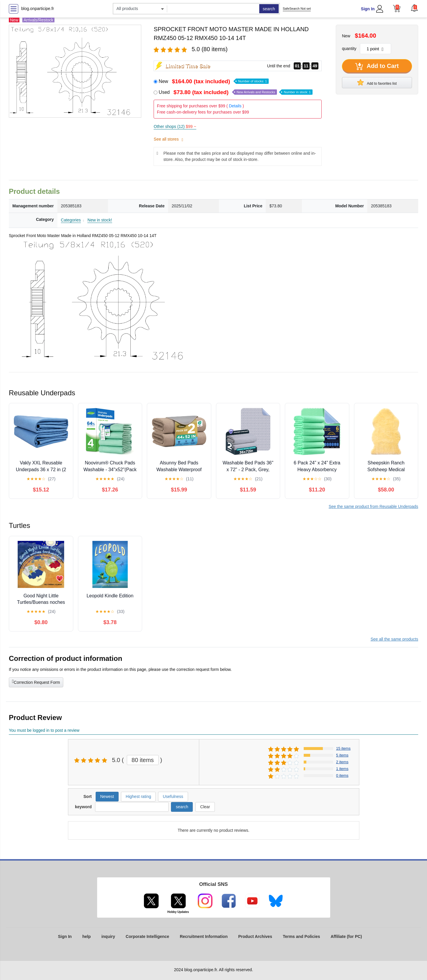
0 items (342, 775)
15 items (343, 748)
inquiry (108, 936)
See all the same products (394, 639)
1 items (342, 769)
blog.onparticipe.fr (38, 9)
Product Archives (255, 936)
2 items (342, 762)
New (214, 81)
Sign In (368, 9)
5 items (342, 755)
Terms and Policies (301, 936)
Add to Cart (377, 66)
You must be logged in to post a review (44, 730)
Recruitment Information (204, 936)
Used (236, 92)
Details (235, 106)
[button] (414, 8)
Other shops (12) (175, 126)
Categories (71, 220)
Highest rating (138, 796)
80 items (143, 760)
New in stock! (100, 220)
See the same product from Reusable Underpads (373, 506)
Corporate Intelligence (147, 936)
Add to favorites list (377, 82)
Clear (205, 807)
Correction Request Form (36, 682)
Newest (107, 796)
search (269, 9)
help (87, 936)
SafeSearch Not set (297, 9)
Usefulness (173, 796)
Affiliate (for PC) (346, 936)
